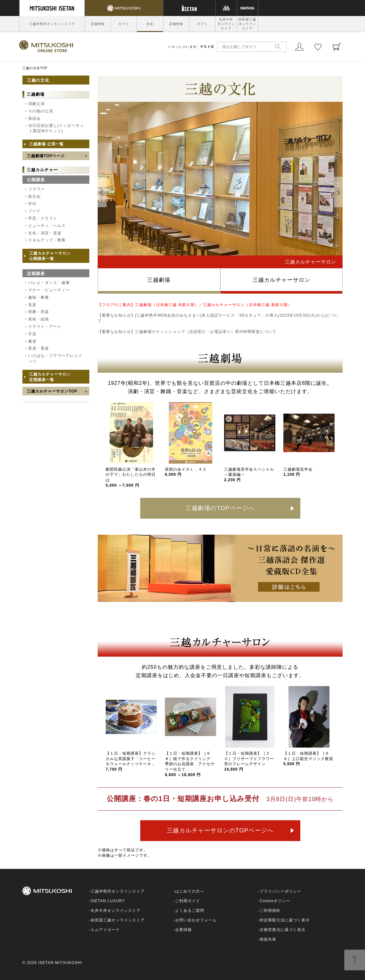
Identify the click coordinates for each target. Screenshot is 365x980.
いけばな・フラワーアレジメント (55, 358)
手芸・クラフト (43, 218)
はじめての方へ (190, 891)
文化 (150, 24)
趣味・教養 (39, 297)
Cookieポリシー (275, 901)
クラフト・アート (45, 327)
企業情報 (183, 930)
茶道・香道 (39, 348)
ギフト (124, 24)
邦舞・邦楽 (39, 312)
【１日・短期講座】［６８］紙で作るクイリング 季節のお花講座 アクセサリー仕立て (190, 764)
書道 (32, 341)
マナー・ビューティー (49, 290)
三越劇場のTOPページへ (220, 508)
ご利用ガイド (188, 901)
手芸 (32, 334)
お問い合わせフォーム (196, 920)
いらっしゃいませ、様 (191, 47)
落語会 (34, 118)
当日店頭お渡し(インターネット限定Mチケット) (56, 128)
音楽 (32, 305)
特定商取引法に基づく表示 (285, 920)
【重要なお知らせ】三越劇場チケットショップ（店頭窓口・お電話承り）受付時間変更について (187, 332)
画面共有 (268, 939)
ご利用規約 (270, 911)
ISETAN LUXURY (108, 901)
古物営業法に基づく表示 (283, 930)
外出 (32, 204)
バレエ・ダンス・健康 (49, 283)
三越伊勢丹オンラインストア (52, 24)
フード (34, 211)
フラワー (36, 189)
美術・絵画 (39, 319)
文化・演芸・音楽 (45, 233)
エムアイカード (105, 930)
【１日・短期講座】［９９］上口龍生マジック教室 (308, 759)
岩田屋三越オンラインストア (247, 24)
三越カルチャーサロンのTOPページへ (220, 830)
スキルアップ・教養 (47, 240)
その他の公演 (41, 111)
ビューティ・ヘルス (47, 226)
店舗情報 (98, 24)
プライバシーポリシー (280, 891)
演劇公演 (36, 104)
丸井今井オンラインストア (226, 24)
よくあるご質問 (190, 911)
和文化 (34, 197)
